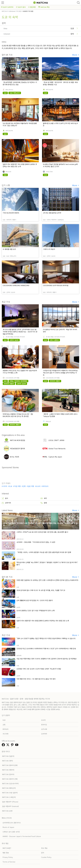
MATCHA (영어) (8, 761)
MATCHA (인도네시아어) (10, 784)
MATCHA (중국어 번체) (10, 765)
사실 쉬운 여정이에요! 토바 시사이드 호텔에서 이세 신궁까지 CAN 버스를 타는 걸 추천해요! (47, 659)
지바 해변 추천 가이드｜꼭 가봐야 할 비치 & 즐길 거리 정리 (36, 679)
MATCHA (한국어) (8, 774)
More (75, 55)
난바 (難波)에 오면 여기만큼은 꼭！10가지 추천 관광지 (35, 600)
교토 (4, 725)
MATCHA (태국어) (8, 770)
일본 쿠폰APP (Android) (10, 806)
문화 (44, 503)
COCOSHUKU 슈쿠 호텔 (12, 378)
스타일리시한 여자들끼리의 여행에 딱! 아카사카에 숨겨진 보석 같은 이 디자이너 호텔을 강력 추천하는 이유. (60, 373)
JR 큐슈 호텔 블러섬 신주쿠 (52, 213)
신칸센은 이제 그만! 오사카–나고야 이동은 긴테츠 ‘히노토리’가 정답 (39, 669)
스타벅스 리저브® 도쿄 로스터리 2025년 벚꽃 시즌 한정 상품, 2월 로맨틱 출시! (42, 532)
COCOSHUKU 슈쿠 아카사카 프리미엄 (56, 285)
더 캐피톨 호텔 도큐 (9, 249)
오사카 (38, 486)
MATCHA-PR (49, 90)
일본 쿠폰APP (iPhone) (10, 802)
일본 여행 (31, 486)
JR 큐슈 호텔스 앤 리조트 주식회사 (15, 337)
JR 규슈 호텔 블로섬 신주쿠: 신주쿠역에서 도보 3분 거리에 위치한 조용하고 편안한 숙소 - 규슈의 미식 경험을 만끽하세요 (20, 332)
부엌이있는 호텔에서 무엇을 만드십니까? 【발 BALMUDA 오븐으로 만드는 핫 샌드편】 (18, 415)
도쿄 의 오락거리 (7, 7)
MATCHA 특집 (44, 7)
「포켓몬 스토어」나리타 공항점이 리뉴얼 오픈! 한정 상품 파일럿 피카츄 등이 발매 (44, 552)
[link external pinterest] (13, 745)
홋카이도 (44, 725)
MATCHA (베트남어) (9, 788)
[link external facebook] (4, 745)
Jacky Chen (49, 172)
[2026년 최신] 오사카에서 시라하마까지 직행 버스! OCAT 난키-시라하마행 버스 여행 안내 (46, 649)
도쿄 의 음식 (21, 7)
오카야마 (44, 734)
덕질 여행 (17, 486)
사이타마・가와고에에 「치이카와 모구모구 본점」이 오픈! (36, 542)
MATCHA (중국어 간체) (10, 779)
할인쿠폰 (32, 7)
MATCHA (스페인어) (9, 797)
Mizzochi (8, 172)
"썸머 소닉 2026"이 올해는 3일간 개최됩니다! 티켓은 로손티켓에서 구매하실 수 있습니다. (46, 638)
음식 (5, 498)
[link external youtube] (17, 745)
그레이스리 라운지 (49, 249)
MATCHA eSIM (7, 811)
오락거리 (6, 503)
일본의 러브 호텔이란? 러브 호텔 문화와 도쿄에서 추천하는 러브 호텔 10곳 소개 (20, 165)
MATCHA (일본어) (8, 756)
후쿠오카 (45, 486)
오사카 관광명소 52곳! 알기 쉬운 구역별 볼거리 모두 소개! (36, 611)
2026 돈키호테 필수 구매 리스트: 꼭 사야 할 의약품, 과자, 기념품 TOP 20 (41, 590)
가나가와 (5, 734)
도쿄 (11, 486)
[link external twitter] (8, 745)
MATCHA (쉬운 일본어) (10, 793)
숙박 (44, 498)
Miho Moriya (9, 90)
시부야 (5, 486)
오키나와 (44, 729)
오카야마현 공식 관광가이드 (12, 823)
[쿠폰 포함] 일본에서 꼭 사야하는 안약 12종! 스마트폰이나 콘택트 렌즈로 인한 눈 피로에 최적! (47, 580)
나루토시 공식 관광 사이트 (11, 832)
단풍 (24, 486)
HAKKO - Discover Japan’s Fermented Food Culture (22, 836)
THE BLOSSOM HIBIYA (11, 213)
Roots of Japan (8, 827)
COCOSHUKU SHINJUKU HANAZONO (16, 285)
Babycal (48, 421)
